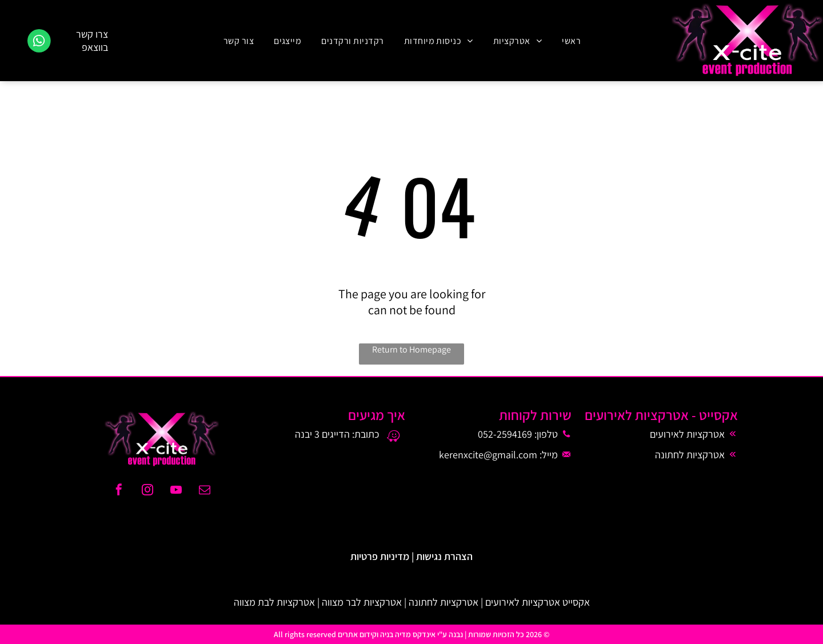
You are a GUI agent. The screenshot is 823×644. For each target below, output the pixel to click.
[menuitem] (570, 41)
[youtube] (176, 491)
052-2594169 (505, 434)
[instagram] (147, 491)
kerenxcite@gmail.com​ (488, 455)
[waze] (393, 437)
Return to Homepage (411, 349)
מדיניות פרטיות (380, 556)
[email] (205, 491)
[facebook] (119, 491)
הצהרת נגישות (444, 556)
